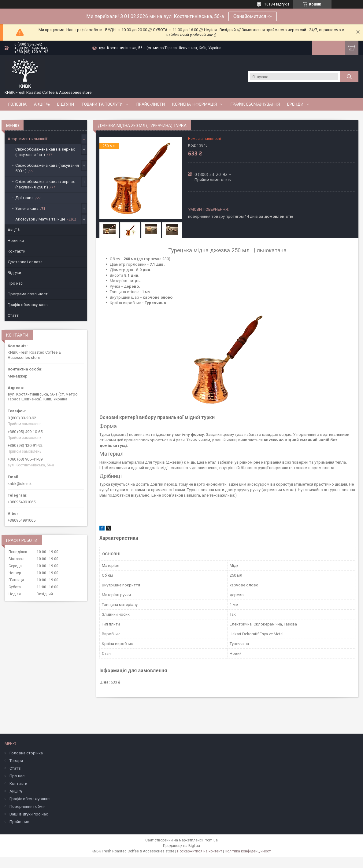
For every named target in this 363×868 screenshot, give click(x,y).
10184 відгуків (277, 4)
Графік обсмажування (255, 104)
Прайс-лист (20, 822)
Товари (16, 761)
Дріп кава (24, 198)
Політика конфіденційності (248, 851)
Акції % (14, 230)
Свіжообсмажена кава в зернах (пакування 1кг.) (45, 152)
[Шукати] (349, 77)
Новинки (16, 241)
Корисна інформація (194, 104)
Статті (14, 315)
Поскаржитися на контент (200, 851)
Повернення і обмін (28, 806)
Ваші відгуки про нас (29, 814)
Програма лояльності (28, 294)
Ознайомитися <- (253, 16)
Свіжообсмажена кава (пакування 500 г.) (47, 168)
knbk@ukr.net (20, 484)
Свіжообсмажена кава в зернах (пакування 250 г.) (45, 184)
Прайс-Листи (151, 104)
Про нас (15, 283)
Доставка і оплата (25, 262)
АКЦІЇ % (42, 104)
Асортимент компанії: (28, 139)
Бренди (295, 104)
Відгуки (66, 104)
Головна (17, 104)
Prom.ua (211, 840)
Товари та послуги (102, 104)
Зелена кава (27, 208)
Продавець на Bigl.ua (181, 846)
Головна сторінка (26, 753)
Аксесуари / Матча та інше (40, 219)
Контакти (17, 251)
